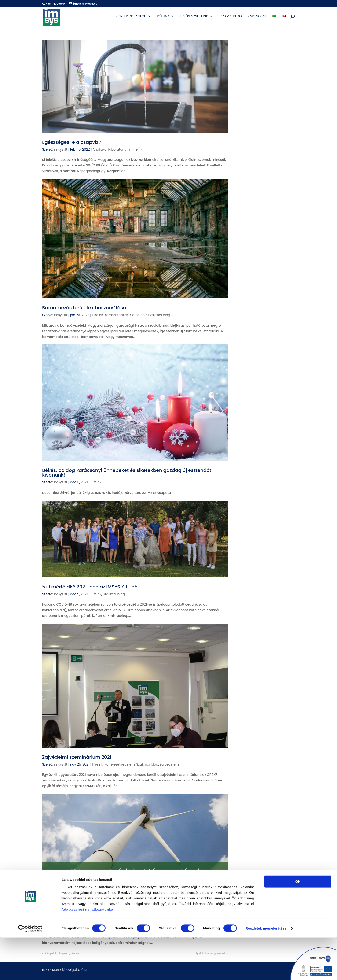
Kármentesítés (116, 315)
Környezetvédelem (119, 764)
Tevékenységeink (194, 17)
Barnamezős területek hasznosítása (84, 308)
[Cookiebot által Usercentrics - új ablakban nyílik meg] (30, 971)
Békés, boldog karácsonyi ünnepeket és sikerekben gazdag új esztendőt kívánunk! (127, 473)
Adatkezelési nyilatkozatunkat (88, 952)
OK (298, 924)
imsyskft (61, 149)
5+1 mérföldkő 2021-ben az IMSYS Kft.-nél (90, 587)
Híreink (137, 149)
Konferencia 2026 (131, 17)
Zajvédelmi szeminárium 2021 (77, 757)
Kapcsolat (257, 17)
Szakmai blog (230, 17)
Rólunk (163, 17)
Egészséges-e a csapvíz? (71, 142)
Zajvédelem (169, 764)
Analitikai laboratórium (111, 149)
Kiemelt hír (138, 315)
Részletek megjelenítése (266, 971)
